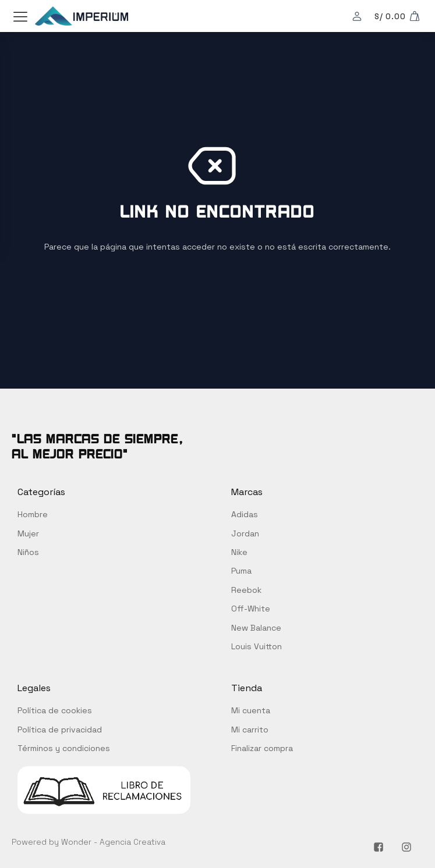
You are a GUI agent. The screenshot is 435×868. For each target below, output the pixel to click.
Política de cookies (55, 710)
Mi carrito (250, 730)
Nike (239, 552)
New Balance (256, 628)
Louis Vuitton (257, 646)
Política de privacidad (60, 730)
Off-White (251, 609)
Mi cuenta (251, 710)
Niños (28, 552)
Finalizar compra (262, 748)
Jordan (245, 533)
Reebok (246, 590)
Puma (241, 571)
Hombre (33, 514)
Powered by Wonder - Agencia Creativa (89, 842)
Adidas (245, 514)
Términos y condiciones (64, 748)
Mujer (28, 533)
